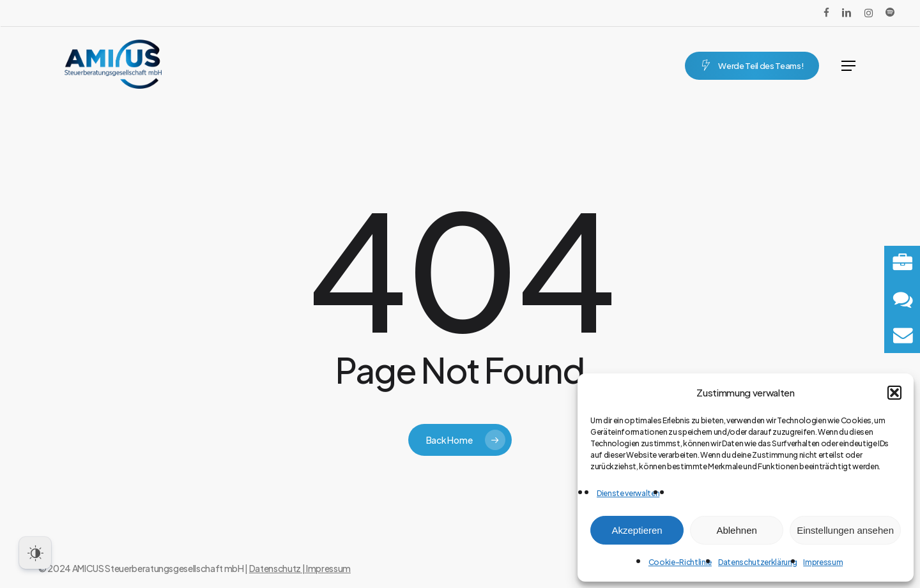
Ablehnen (736, 530)
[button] (894, 393)
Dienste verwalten (628, 493)
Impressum (823, 562)
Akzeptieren (637, 530)
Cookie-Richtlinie (680, 562)
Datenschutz (275, 568)
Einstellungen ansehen (845, 530)
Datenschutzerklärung (757, 562)
